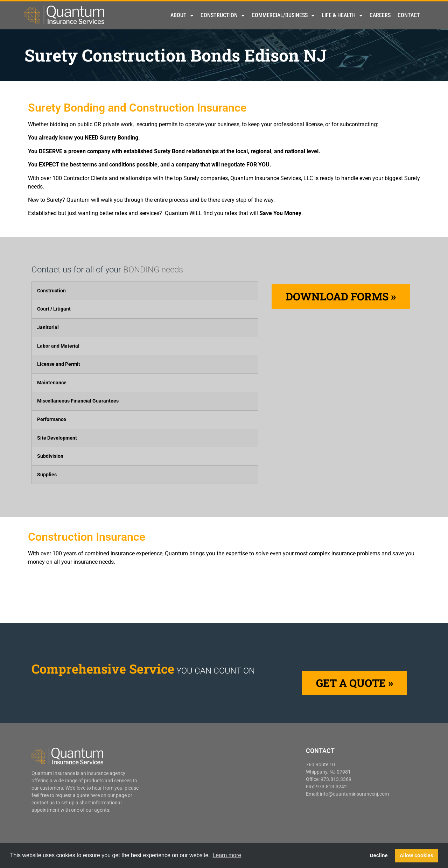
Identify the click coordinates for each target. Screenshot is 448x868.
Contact (409, 15)
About (182, 15)
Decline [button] (379, 855)
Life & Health (342, 15)
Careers (380, 15)
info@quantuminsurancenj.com (354, 794)
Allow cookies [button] (416, 855)
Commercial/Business (283, 15)
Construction (223, 15)
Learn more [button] (227, 855)
